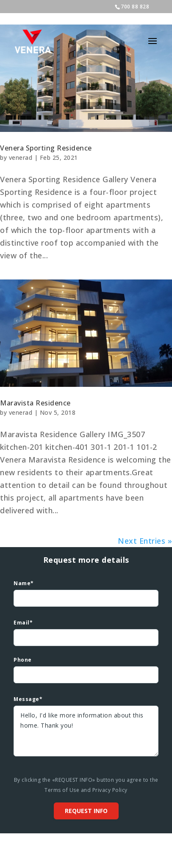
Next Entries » (145, 541)
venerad (21, 157)
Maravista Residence (35, 403)
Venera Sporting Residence (46, 148)
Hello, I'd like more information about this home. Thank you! (86, 731)
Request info (86, 811)
